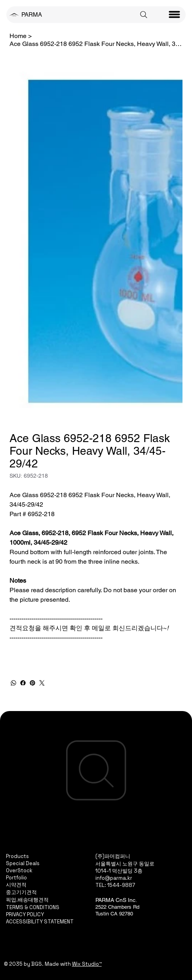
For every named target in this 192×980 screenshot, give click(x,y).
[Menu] (175, 15)
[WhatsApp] (13, 683)
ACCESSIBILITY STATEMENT (40, 922)
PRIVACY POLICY (25, 914)
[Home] (18, 36)
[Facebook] (23, 683)
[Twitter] (42, 683)
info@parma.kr (114, 878)
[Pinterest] (32, 683)
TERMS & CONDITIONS (33, 907)
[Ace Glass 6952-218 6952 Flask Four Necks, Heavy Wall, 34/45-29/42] (96, 44)
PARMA (32, 14)
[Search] (144, 15)
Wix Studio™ (87, 964)
